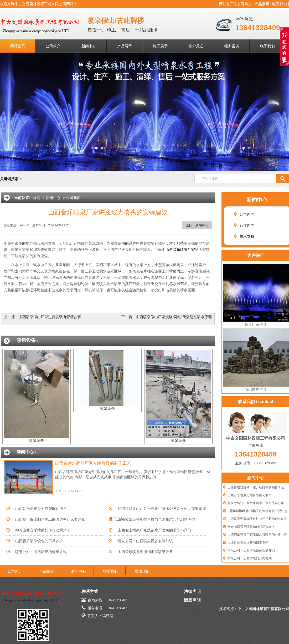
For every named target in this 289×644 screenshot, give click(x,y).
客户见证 (196, 46)
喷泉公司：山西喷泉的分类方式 (250, 558)
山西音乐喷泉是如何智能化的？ (250, 495)
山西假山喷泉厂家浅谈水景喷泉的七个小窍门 (154, 530)
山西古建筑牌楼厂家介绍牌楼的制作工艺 (256, 487)
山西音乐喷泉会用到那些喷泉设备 (145, 552)
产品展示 (262, 4)
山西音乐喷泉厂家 (180, 250)
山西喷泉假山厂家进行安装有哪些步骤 (50, 317)
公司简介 (244, 4)
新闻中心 (89, 46)
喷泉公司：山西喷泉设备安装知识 (251, 550)
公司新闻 (244, 214)
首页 (37, 198)
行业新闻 (244, 225)
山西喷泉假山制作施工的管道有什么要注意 (257, 511)
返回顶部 (142, 571)
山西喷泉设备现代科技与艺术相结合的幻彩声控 (156, 519)
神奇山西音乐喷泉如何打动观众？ (251, 527)
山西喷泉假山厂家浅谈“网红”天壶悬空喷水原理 (174, 317)
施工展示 (160, 46)
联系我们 (280, 4)
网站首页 (226, 4)
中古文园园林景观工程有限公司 (263, 609)
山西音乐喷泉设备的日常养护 (248, 542)
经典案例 (232, 46)
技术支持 (244, 236)
